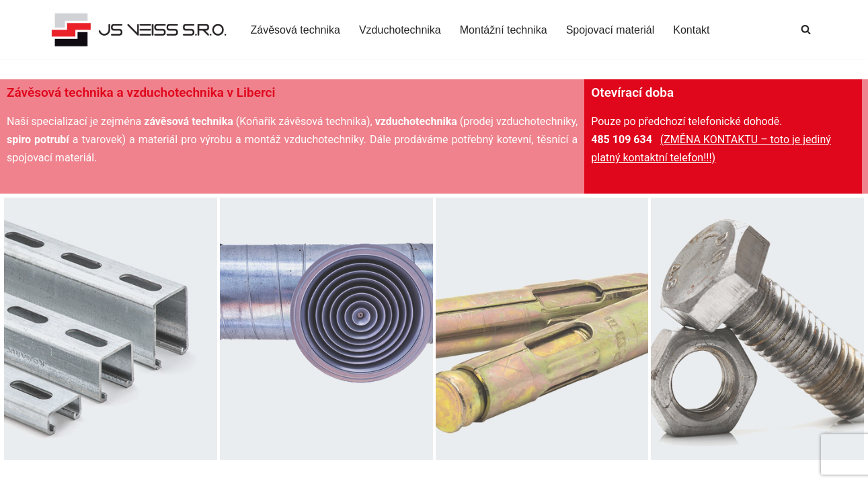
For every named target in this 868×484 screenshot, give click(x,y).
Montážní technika (504, 30)
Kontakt (691, 30)
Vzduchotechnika (400, 30)
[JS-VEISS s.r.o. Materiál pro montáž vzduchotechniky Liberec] (140, 30)
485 (602, 139)
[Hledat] (806, 29)
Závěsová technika (295, 30)
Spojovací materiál (610, 30)
